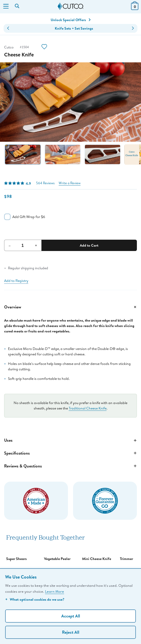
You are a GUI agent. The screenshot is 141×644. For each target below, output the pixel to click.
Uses (70, 440)
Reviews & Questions (70, 466)
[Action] (44, 47)
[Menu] (6, 7)
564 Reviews (45, 183)
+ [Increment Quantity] (36, 245)
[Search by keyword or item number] (17, 6)
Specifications (70, 453)
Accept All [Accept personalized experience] (71, 616)
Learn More (55, 591)
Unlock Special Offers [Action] (71, 20)
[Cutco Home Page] (70, 6)
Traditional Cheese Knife (88, 408)
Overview (70, 307)
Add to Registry (16, 281)
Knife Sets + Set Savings (74, 28)
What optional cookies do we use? (35, 599)
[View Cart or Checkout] (135, 8)
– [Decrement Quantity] (10, 245)
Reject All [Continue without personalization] (71, 632)
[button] (8, 28)
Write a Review (70, 183)
